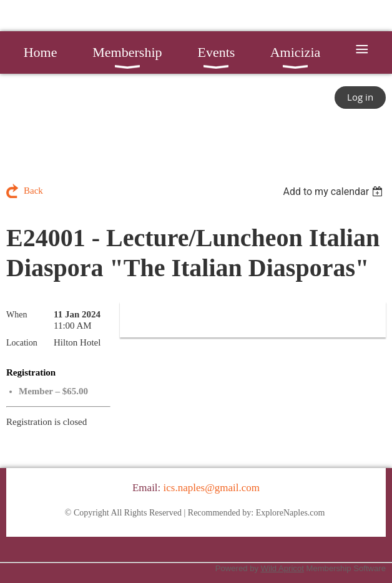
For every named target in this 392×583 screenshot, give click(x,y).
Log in (360, 97)
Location (22, 343)
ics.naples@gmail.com (212, 488)
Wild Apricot (282, 568)
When (17, 315)
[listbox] (334, 192)
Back (33, 191)
